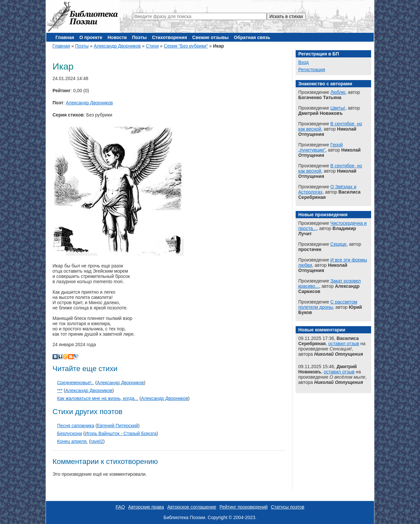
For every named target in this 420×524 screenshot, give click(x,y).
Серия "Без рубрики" (186, 46)
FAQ (120, 507)
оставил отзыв (344, 344)
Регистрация (312, 70)
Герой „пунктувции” (321, 147)
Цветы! (338, 108)
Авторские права (146, 507)
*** (60, 390)
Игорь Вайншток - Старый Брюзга (120, 433)
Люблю (338, 92)
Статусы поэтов (288, 507)
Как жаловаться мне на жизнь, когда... (98, 398)
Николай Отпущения (338, 354)
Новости (117, 37)
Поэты (139, 37)
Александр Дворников (117, 46)
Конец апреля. (72, 441)
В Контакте (55, 357)
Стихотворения (169, 37)
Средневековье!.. (75, 383)
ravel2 (97, 441)
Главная (65, 37)
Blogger (71, 357)
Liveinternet (60, 357)
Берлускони (70, 433)
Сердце (338, 244)
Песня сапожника (76, 426)
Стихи (152, 46)
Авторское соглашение (192, 507)
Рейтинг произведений (244, 507)
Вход (304, 62)
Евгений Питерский (118, 426)
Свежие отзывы (210, 37)
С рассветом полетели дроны (328, 304)
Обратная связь (252, 37)
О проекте (91, 37)
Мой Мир (66, 357)
